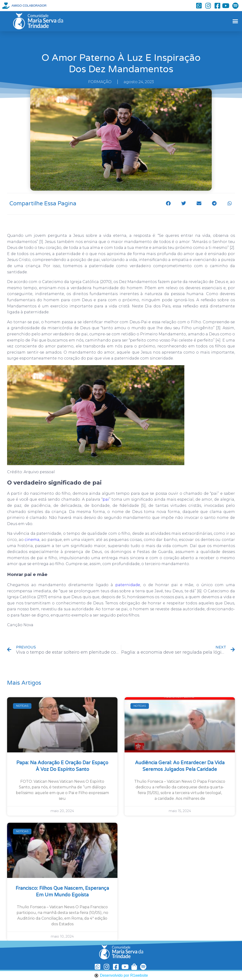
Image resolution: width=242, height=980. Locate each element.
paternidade (128, 585)
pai (106, 499)
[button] (235, 21)
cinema (32, 540)
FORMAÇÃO (100, 82)
